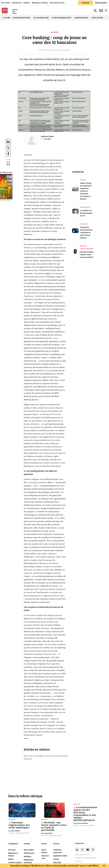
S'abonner (86, 3)
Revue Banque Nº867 (23, 833)
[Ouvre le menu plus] (15, 11)
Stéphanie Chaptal (47, 136)
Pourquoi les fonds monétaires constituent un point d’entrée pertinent (86, 233)
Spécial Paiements (81, 18)
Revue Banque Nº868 (55, 835)
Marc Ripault (14, 831)
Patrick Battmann (81, 823)
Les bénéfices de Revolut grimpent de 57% (86, 213)
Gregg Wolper (47, 833)
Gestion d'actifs (97, 18)
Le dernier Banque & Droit (62, 18)
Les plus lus (78, 172)
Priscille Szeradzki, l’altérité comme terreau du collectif (87, 255)
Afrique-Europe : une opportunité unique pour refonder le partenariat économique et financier (86, 191)
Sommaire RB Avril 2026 (21, 18)
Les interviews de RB (41, 18)
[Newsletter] (101, 3)
